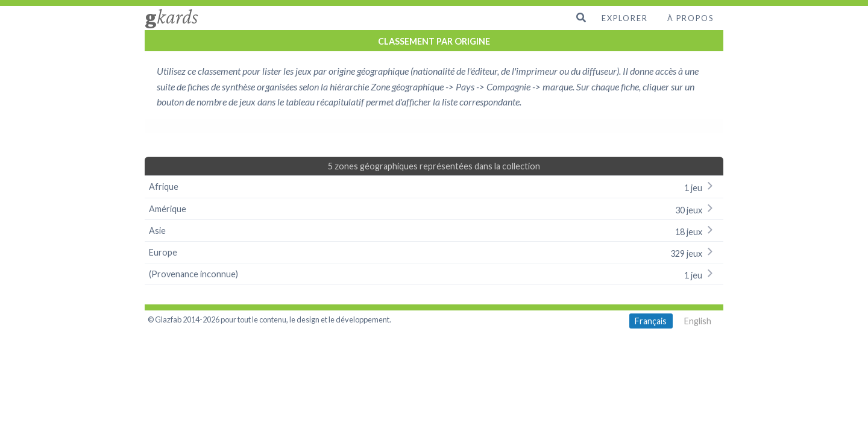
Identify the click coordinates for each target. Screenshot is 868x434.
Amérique (434, 209)
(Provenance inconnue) (434, 274)
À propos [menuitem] (690, 18)
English (698, 321)
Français (651, 321)
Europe (434, 252)
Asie (434, 231)
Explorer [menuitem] (625, 18)
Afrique (434, 187)
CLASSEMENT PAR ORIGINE (434, 41)
